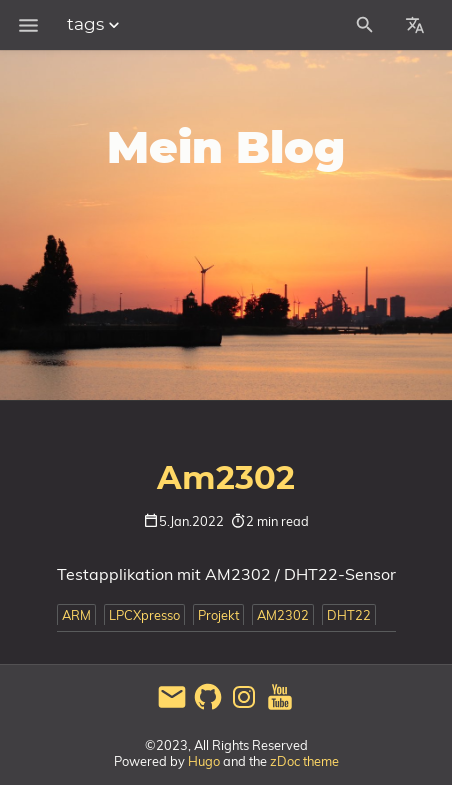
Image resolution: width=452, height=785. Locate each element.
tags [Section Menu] (95, 25)
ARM (76, 615)
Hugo (204, 761)
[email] (172, 707)
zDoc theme (304, 761)
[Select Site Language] (415, 25)
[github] (208, 707)
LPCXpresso (144, 615)
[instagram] (244, 707)
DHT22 (349, 615)
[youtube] (280, 707)
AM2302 (283, 615)
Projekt (218, 615)
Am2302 (226, 479)
